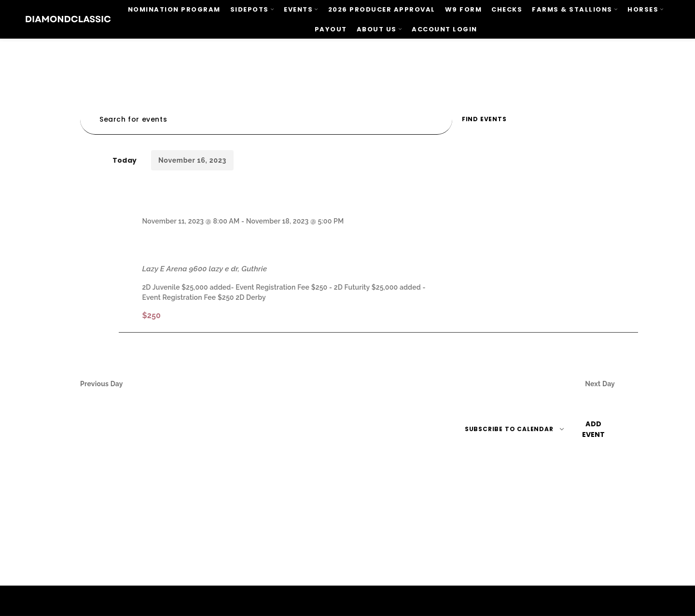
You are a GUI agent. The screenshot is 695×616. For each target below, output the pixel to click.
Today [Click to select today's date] (125, 160)
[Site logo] (68, 19)
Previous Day (102, 384)
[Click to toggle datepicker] (192, 160)
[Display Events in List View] (535, 119)
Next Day (600, 384)
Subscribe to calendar (509, 429)
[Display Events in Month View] (564, 119)
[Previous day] (83, 161)
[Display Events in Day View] (596, 119)
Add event (594, 429)
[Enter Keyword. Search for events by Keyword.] (266, 119)
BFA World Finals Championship (261, 245)
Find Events (484, 119)
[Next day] (95, 161)
